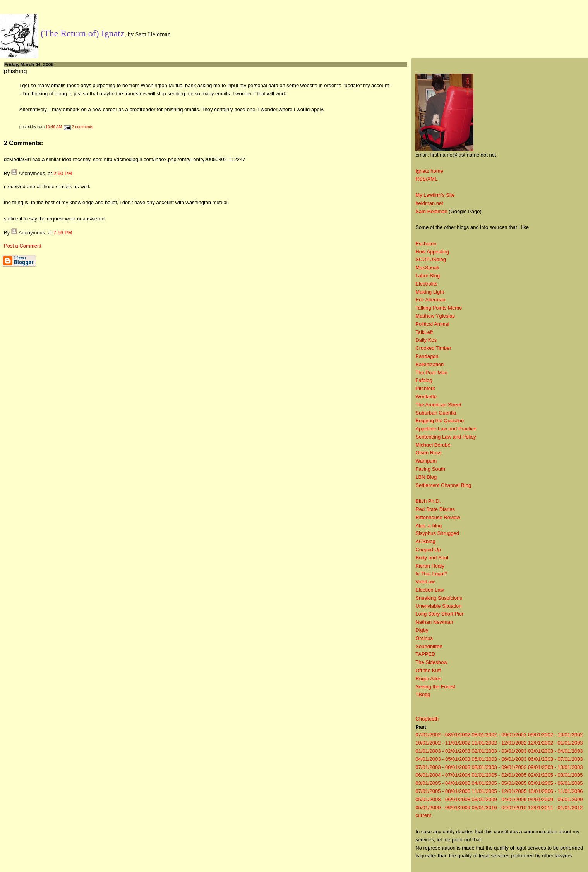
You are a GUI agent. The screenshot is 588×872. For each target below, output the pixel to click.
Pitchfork (425, 388)
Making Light (430, 292)
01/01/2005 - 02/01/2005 (499, 775)
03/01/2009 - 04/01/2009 (499, 799)
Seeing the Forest (435, 687)
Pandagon (427, 356)
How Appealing (432, 252)
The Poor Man (431, 372)
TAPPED (425, 654)
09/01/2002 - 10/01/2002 (555, 735)
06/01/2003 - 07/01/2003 (555, 759)
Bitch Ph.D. (428, 501)
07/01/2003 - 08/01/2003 (443, 767)
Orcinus (424, 638)
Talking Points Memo (439, 308)
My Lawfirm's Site (435, 195)
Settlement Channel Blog (443, 485)
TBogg (423, 694)
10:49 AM (54, 127)
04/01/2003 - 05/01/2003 (443, 759)
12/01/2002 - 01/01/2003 (555, 743)
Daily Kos (426, 340)
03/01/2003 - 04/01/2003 (555, 751)
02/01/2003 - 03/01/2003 (499, 751)
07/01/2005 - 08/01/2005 (443, 791)
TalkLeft (424, 332)
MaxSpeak (427, 267)
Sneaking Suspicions (439, 598)
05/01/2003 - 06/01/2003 (499, 759)
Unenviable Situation (438, 606)
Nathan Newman (434, 622)
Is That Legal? (431, 574)
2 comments (82, 127)
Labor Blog (428, 276)
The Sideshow (431, 662)
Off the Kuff (428, 670)
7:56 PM (63, 233)
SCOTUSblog (431, 259)
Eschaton (426, 243)
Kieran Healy (430, 566)
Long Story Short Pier (439, 614)
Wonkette (426, 396)
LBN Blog (426, 477)
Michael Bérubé (433, 445)
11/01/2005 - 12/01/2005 (499, 791)
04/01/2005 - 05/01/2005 (499, 783)
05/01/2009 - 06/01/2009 (443, 808)
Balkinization (429, 364)
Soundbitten (429, 646)
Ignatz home (429, 171)
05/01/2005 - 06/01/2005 (555, 783)
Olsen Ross (428, 453)
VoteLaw (425, 582)
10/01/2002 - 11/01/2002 (443, 743)
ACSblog (425, 541)
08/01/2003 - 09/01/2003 (499, 767)
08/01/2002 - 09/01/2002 (499, 735)
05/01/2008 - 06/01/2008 (443, 799)
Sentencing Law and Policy (446, 437)
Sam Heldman (431, 211)
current (423, 815)
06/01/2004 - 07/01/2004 (443, 775)
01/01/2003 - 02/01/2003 (443, 751)
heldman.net (429, 203)
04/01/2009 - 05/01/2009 (555, 799)
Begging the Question (440, 421)
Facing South (430, 469)
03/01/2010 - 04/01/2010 (499, 808)
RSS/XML (426, 179)
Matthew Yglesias (435, 316)
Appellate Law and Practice (446, 429)
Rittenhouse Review (438, 517)
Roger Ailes (428, 679)
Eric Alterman (430, 300)
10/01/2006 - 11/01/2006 (555, 791)
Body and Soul (432, 558)
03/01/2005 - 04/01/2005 (443, 783)
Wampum (426, 461)
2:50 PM (63, 173)
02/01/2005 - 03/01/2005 (555, 775)
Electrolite (426, 284)
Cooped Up (428, 550)
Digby (422, 630)
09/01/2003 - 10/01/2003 (555, 767)
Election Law (430, 590)
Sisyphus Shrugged (437, 533)
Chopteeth (427, 719)
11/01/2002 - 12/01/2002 (499, 743)
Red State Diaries (435, 509)
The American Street (438, 405)
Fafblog (424, 380)
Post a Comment (23, 246)
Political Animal (432, 324)
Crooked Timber (433, 348)
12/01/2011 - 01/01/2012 (555, 808)
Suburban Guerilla (436, 413)
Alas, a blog (429, 525)
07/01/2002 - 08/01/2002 (443, 735)
